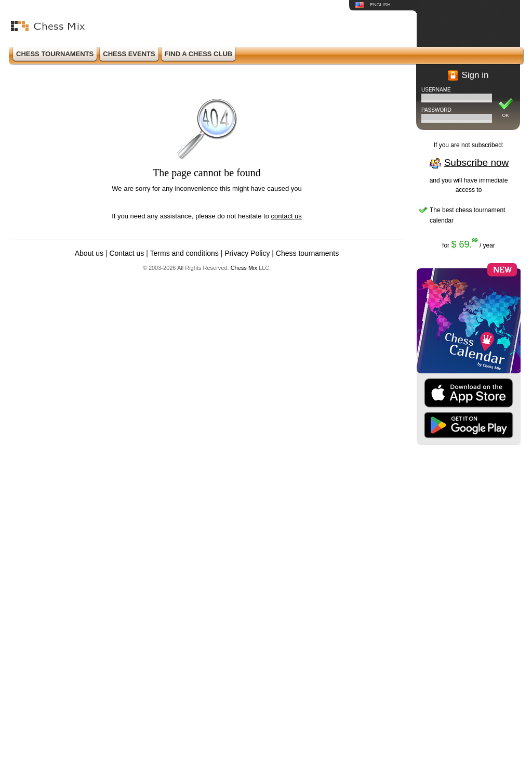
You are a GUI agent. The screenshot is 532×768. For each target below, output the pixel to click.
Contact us (127, 253)
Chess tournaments (307, 253)
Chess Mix (244, 268)
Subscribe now (477, 162)
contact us (287, 216)
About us (89, 253)
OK (505, 115)
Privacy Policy (247, 253)
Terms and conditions (184, 253)
